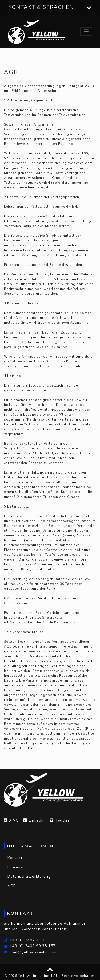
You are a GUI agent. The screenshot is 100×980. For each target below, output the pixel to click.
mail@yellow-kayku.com (30, 952)
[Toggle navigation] (86, 31)
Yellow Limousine (34, 976)
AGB (12, 886)
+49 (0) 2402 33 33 (25, 940)
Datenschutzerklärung (29, 877)
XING (11, 820)
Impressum (18, 867)
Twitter (60, 820)
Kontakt (15, 858)
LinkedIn (34, 820)
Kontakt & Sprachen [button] (50, 7)
